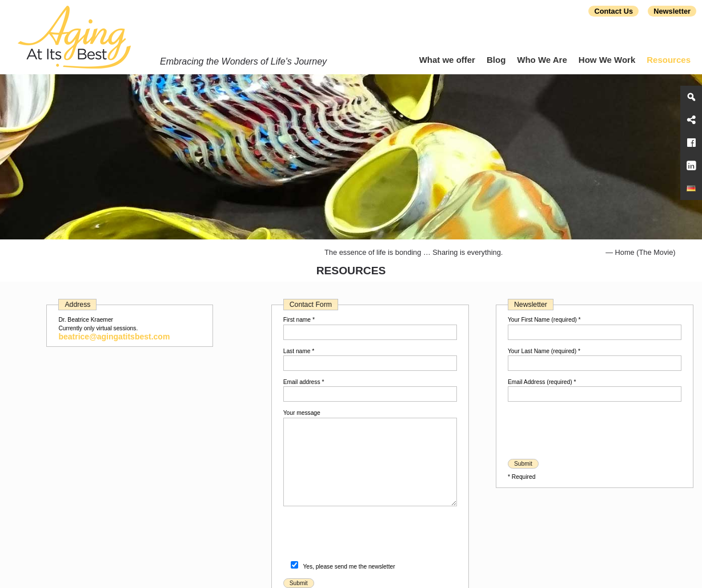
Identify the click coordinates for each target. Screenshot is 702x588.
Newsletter (672, 11)
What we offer (447, 60)
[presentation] (370, 536)
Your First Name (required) (544, 320)
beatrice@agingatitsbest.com (114, 337)
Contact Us (613, 11)
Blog (496, 60)
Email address (304, 382)
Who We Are (542, 60)
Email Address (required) (542, 382)
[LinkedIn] (691, 166)
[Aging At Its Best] (691, 189)
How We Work (607, 60)
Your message (302, 413)
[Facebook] (691, 143)
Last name (299, 351)
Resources (669, 60)
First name (299, 320)
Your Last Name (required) (544, 351)
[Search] (691, 97)
